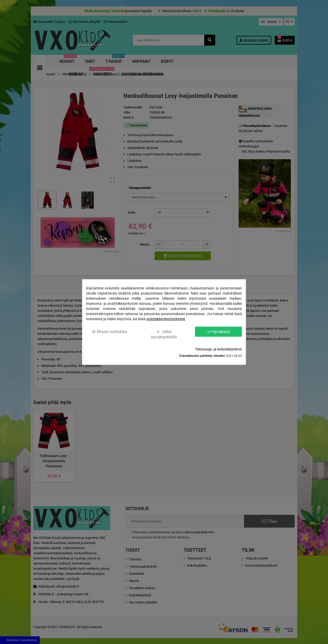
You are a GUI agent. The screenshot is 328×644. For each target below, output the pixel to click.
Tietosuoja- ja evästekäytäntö (218, 349)
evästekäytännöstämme (166, 319)
